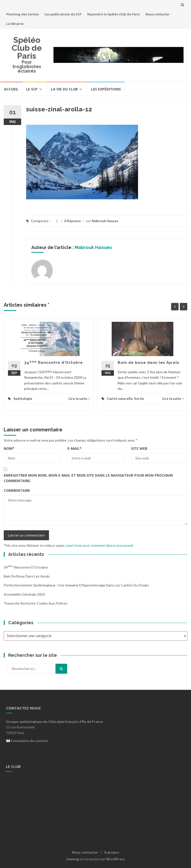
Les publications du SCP (63, 14)
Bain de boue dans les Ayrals (148, 363)
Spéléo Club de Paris (27, 48)
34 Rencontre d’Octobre (53, 363)
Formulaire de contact (29, 741)
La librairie (15, 24)
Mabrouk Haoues (105, 221)
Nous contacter (158, 14)
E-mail (74, 448)
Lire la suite (79, 399)
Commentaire (17, 490)
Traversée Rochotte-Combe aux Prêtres (36, 603)
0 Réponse (72, 221)
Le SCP (32, 89)
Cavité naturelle (120, 399)
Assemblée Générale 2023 (24, 594)
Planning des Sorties (23, 14)
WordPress (115, 859)
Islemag (73, 859)
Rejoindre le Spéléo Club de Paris (114, 14)
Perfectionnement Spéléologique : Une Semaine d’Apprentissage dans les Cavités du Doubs (76, 585)
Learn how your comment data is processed (99, 545)
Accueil (11, 89)
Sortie (139, 399)
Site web (139, 448)
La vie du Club (64, 89)
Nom (9, 448)
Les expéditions (106, 89)
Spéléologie (23, 399)
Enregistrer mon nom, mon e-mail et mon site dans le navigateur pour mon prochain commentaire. (88, 478)
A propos (112, 852)
